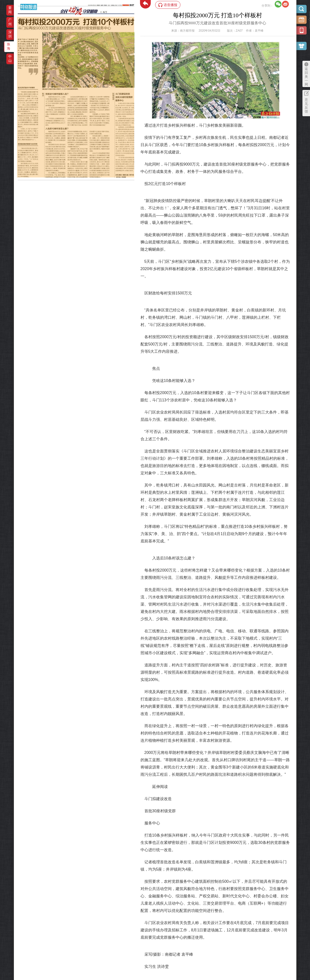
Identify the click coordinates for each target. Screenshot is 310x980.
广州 (10, 22)
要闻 (10, 10)
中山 (10, 58)
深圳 (10, 34)
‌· (18, 19)
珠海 (9, 46)
